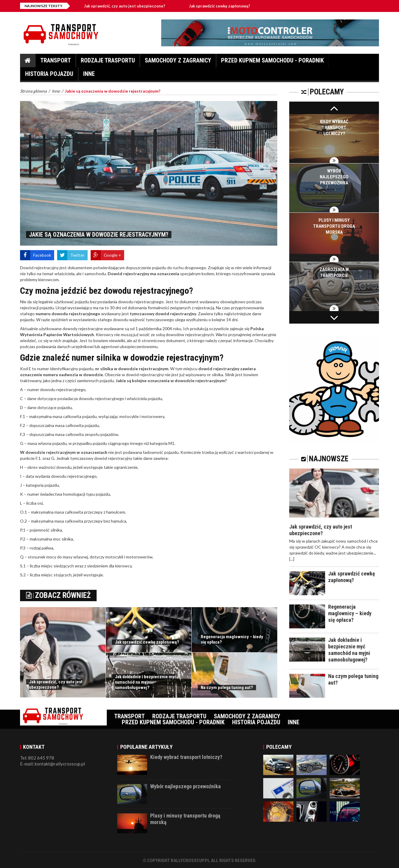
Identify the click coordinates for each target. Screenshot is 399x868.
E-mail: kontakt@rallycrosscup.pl (52, 764)
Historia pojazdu (49, 75)
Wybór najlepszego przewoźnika (334, 177)
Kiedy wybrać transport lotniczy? (334, 128)
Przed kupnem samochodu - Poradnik (272, 62)
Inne (89, 75)
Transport (56, 62)
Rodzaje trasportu (108, 62)
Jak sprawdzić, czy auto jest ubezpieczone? (127, 6)
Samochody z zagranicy (178, 62)
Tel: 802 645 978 (37, 758)
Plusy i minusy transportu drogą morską (334, 226)
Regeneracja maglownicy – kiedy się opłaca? (350, 613)
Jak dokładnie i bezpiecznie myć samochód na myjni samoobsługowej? (146, 682)
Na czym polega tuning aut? (227, 688)
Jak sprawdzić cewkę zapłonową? (222, 6)
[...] (292, 559)
